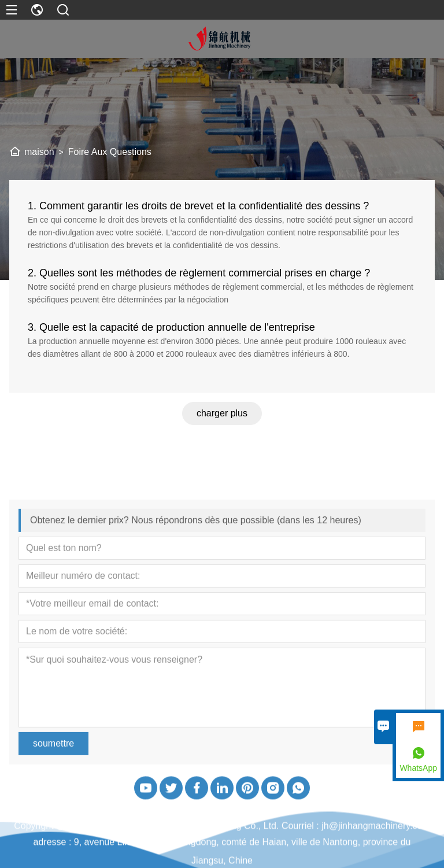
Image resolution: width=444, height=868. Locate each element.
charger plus (222, 416)
